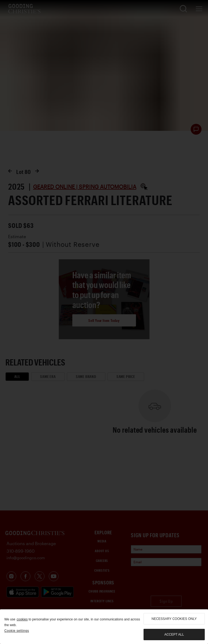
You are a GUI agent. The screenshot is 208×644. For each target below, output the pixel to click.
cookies (22, 619)
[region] (104, 627)
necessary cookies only (174, 619)
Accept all (174, 635)
